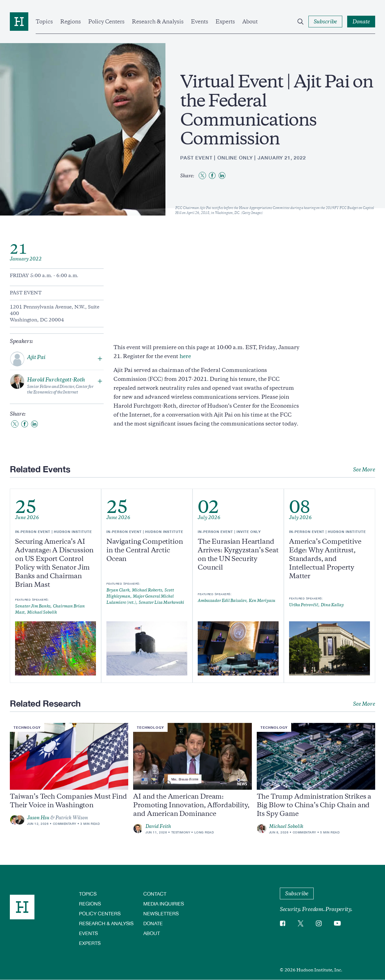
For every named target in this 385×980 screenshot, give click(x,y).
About (250, 22)
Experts (225, 22)
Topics (44, 22)
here (185, 356)
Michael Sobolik (286, 826)
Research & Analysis (158, 22)
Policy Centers (106, 22)
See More (364, 470)
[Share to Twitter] (202, 175)
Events (200, 22)
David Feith (158, 826)
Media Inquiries (164, 903)
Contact (155, 894)
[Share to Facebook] (212, 175)
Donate (153, 923)
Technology (27, 727)
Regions (71, 22)
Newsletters (161, 913)
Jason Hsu (38, 818)
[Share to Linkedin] (222, 175)
